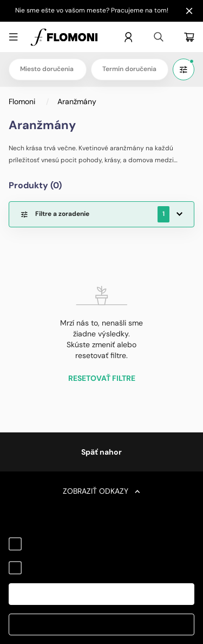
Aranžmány (77, 101)
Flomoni (23, 101)
